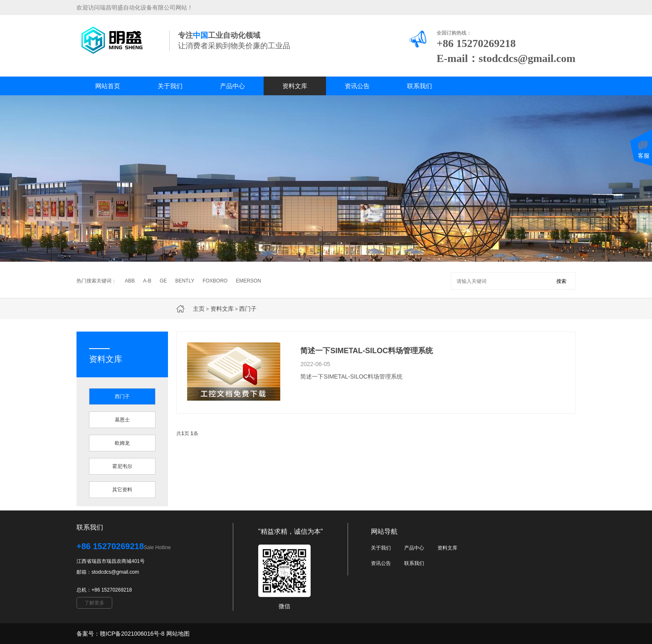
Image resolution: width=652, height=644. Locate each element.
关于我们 (170, 86)
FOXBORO (215, 281)
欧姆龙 (122, 443)
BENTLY (185, 281)
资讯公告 (357, 86)
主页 (199, 309)
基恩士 (122, 420)
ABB (130, 281)
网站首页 (108, 86)
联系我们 (420, 86)
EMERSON (248, 281)
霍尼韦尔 (122, 466)
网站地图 (178, 634)
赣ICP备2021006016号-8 (132, 634)
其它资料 (122, 490)
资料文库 (295, 86)
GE (163, 281)
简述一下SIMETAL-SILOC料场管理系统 (367, 351)
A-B (147, 281)
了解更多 (94, 603)
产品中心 (232, 86)
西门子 (248, 309)
